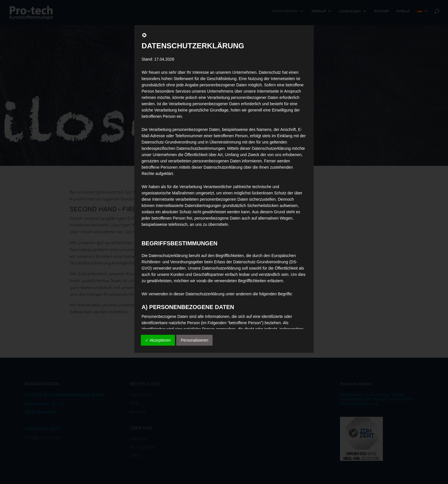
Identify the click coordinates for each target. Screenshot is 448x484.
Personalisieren (194, 340)
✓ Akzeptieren (158, 340)
